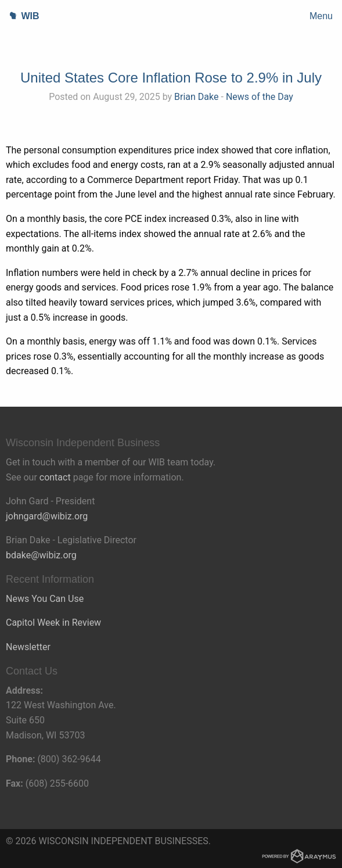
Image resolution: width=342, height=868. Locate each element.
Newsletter (28, 647)
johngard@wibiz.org (47, 516)
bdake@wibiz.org (41, 555)
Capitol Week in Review (53, 623)
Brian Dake (196, 97)
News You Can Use (45, 599)
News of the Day (260, 97)
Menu (321, 16)
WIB (20, 16)
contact (55, 477)
